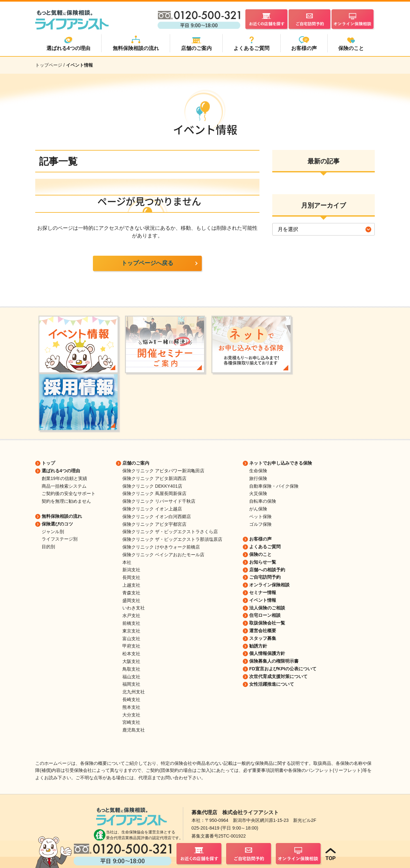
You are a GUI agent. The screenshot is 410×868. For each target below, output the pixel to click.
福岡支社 (131, 684)
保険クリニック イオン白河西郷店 (157, 517)
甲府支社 (131, 646)
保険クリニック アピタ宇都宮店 (154, 524)
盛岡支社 (131, 600)
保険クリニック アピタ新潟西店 (154, 478)
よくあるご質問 (265, 547)
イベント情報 (263, 600)
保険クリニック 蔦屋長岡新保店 (154, 493)
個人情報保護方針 (267, 653)
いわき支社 (134, 608)
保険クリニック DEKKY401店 (152, 486)
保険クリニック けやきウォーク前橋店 (161, 547)
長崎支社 (131, 699)
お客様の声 (260, 539)
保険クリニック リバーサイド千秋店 (159, 501)
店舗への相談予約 (267, 570)
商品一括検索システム (64, 486)
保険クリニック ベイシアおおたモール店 (163, 555)
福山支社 (131, 677)
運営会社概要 (263, 631)
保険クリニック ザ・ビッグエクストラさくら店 (170, 532)
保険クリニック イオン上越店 (152, 509)
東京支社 (131, 631)
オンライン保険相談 (269, 585)
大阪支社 (131, 661)
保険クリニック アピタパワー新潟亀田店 (163, 471)
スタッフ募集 (263, 638)
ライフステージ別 (60, 539)
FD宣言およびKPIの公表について (283, 669)
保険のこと (260, 554)
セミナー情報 (263, 592)
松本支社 (131, 654)
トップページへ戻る (147, 263)
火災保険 (258, 493)
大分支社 (131, 715)
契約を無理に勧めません (66, 501)
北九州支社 (134, 692)
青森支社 (131, 593)
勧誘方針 (258, 646)
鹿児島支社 (134, 730)
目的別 (48, 547)
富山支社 (131, 639)
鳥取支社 (131, 669)
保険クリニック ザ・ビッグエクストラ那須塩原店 (172, 539)
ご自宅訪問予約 (265, 577)
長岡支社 (131, 577)
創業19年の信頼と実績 (64, 478)
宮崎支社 (131, 722)
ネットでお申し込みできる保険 (281, 463)
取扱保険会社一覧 (267, 623)
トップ (48, 463)
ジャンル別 (53, 532)
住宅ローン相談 (265, 615)
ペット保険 (260, 517)
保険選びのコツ (57, 524)
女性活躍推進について (272, 684)
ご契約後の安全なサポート (69, 493)
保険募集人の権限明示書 (274, 661)
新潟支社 (131, 570)
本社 (127, 562)
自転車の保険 (263, 501)
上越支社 (131, 585)
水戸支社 (131, 616)
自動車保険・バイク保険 (274, 486)
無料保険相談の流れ (62, 516)
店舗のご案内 (136, 463)
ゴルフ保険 (260, 524)
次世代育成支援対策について (278, 676)
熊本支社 (131, 707)
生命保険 (258, 471)
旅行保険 (258, 478)
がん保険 (258, 509)
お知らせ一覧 (263, 562)
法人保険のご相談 (267, 608)
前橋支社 (131, 623)
